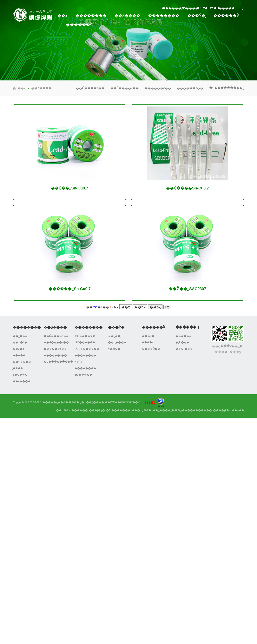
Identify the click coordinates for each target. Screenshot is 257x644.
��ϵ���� (22, 381)
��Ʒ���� (127, 16)
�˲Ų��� (182, 342)
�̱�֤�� (18, 368)
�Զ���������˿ (227, 88)
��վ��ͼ (63, 410)
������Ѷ (226, 16)
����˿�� (162, 410)
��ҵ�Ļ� (20, 342)
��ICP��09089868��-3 (122, 402)
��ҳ (62, 16)
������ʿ (184, 336)
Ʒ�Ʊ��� (20, 375)
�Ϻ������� (118, 410)
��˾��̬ (114, 336)
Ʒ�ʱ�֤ (79, 362)
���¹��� (184, 349)
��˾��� (20, 336)
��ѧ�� (238, 410)
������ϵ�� (158, 88)
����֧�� (221, 410)
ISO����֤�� (85, 336)
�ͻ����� (83, 375)
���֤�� (19, 355)
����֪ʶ (147, 342)
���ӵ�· (148, 336)
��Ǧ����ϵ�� (90, 88)
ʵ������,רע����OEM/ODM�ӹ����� (198, 8)
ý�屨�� (114, 349)
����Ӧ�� (151, 349)
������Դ (79, 25)
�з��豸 (19, 349)
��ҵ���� (22, 362)
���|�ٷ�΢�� (97, 410)
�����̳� (80, 410)
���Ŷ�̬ (196, 16)
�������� (91, 16)
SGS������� (87, 349)
